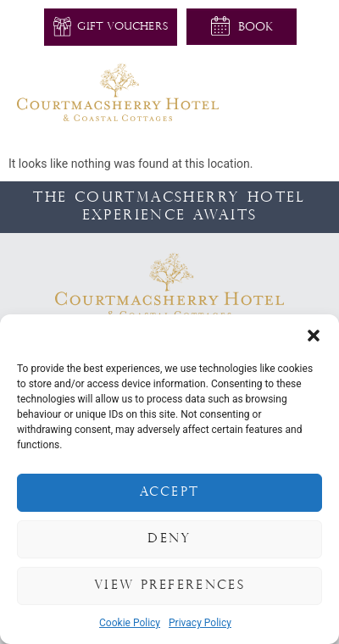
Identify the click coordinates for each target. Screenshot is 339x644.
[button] (314, 336)
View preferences (169, 586)
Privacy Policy (200, 623)
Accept (170, 493)
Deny (169, 539)
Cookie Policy (130, 623)
